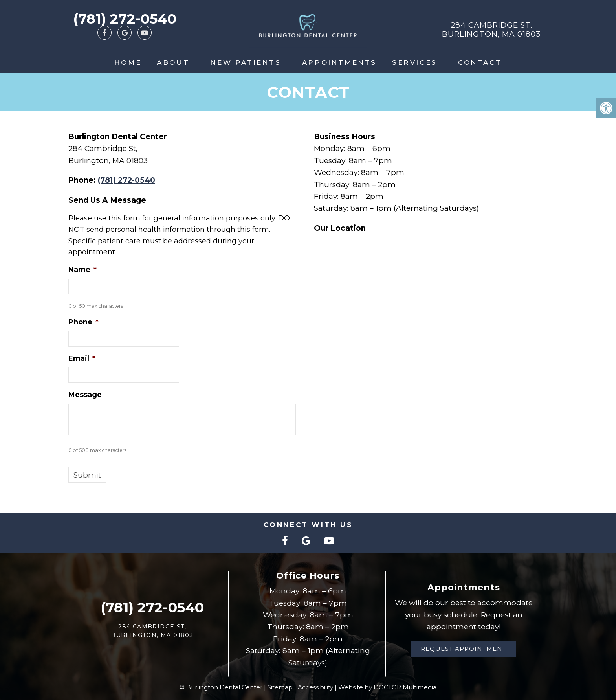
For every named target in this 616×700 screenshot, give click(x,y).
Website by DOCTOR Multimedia (387, 687)
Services (415, 62)
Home (128, 62)
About (173, 62)
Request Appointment (464, 649)
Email (82, 358)
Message (85, 395)
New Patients (246, 62)
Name (82, 270)
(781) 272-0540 (125, 19)
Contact (480, 62)
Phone (83, 322)
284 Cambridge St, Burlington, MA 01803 (491, 29)
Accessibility (315, 687)
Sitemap (280, 687)
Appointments (339, 62)
